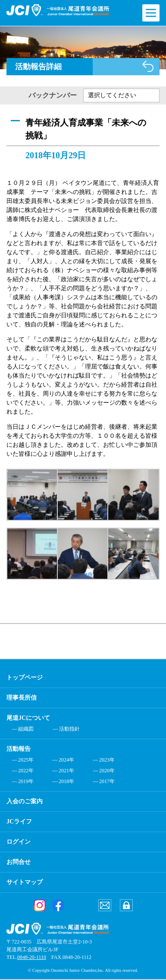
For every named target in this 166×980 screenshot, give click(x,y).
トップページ (25, 677)
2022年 (26, 771)
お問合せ (19, 862)
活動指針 (69, 729)
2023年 (107, 760)
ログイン (19, 842)
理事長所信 (22, 698)
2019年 (26, 781)
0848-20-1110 (32, 957)
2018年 (66, 781)
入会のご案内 (25, 801)
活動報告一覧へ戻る (148, 66)
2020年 (107, 771)
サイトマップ (25, 882)
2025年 (26, 760)
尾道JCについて (28, 718)
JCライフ (19, 822)
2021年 (66, 771)
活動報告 (19, 749)
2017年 (107, 781)
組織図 (26, 729)
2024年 (66, 760)
